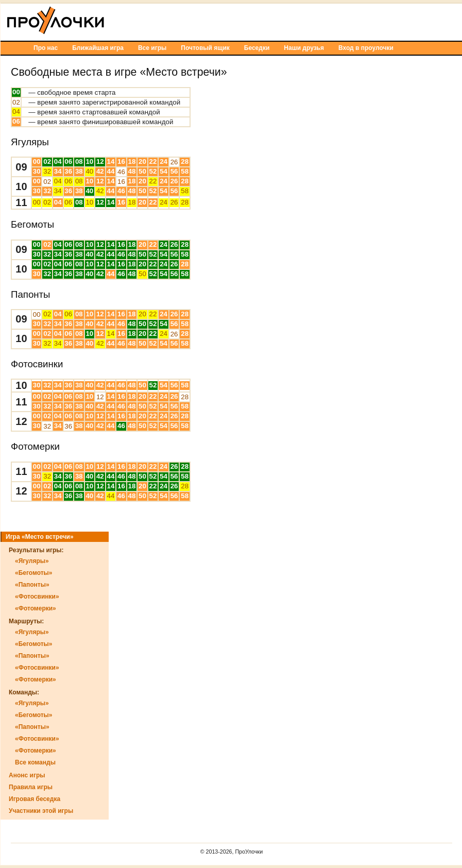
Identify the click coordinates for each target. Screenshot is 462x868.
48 (132, 171)
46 (121, 172)
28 (185, 161)
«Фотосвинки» (37, 597)
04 (16, 112)
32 (47, 171)
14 (110, 161)
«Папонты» (32, 585)
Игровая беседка (35, 799)
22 (153, 161)
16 (121, 161)
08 (79, 161)
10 (89, 161)
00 (16, 92)
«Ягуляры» (32, 561)
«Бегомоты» (34, 573)
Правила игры (31, 787)
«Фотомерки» (36, 608)
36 (68, 171)
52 (153, 171)
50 (142, 171)
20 (142, 161)
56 (174, 171)
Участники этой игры (41, 811)
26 (174, 162)
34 (58, 171)
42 (100, 171)
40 (89, 171)
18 (132, 161)
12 (100, 161)
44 (110, 171)
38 (79, 171)
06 (16, 121)
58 (185, 171)
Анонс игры (27, 775)
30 (37, 171)
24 (164, 161)
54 (164, 171)
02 (16, 102)
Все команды (35, 762)
